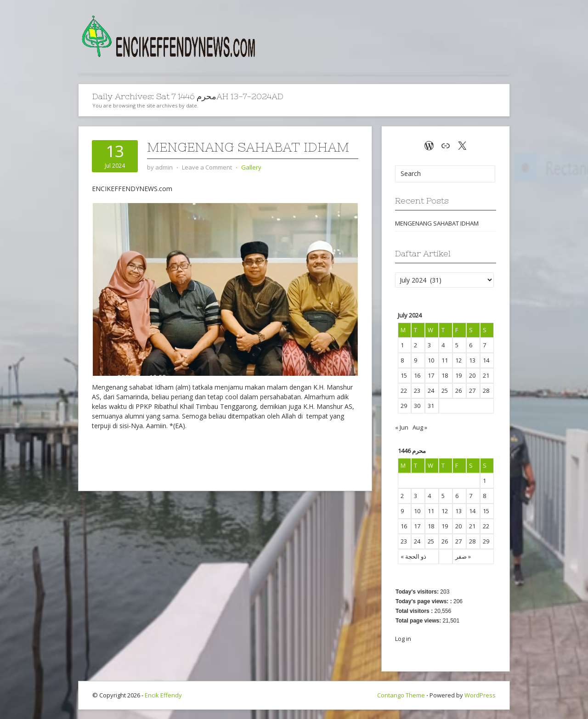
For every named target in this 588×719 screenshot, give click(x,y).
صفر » (463, 556)
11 (431, 511)
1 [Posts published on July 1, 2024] (402, 345)
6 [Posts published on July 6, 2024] (471, 345)
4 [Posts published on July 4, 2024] (443, 345)
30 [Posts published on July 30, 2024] (417, 406)
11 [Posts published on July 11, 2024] (445, 360)
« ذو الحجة (413, 556)
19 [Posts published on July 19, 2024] (458, 375)
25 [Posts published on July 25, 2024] (445, 391)
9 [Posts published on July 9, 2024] (416, 360)
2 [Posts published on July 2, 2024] (416, 345)
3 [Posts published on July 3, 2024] (429, 345)
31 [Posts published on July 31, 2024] (431, 406)
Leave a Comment (207, 167)
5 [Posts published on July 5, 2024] (457, 345)
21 (472, 526)
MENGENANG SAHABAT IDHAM (248, 147)
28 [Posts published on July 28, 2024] (486, 391)
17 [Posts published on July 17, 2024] (431, 375)
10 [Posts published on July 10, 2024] (431, 360)
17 (417, 526)
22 (486, 526)
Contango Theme (401, 695)
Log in (403, 639)
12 (445, 511)
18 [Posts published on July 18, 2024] (445, 375)
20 (458, 526)
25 (431, 541)
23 (404, 541)
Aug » (420, 427)
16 (404, 526)
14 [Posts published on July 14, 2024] (486, 360)
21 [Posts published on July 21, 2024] (486, 375)
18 (431, 526)
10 (417, 511)
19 (445, 526)
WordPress (480, 695)
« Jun (402, 427)
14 (472, 511)
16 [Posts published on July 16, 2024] (417, 375)
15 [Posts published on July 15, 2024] (404, 375)
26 (445, 541)
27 (458, 541)
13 (458, 511)
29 (486, 541)
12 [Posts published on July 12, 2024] (458, 360)
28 (472, 541)
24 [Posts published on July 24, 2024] (431, 391)
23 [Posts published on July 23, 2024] (417, 391)
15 (486, 511)
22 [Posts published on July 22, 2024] (404, 391)
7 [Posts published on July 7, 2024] (484, 345)
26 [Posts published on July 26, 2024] (458, 391)
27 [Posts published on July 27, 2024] (472, 391)
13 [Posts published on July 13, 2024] (472, 360)
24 (417, 541)
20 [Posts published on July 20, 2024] (472, 375)
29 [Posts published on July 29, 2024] (404, 406)
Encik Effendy (163, 695)
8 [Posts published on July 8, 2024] (402, 360)
